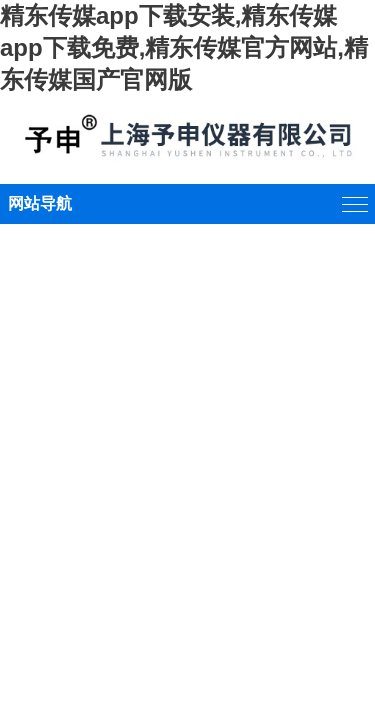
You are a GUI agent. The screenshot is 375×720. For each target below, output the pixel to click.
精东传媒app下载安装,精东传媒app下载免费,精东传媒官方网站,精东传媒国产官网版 (184, 47)
